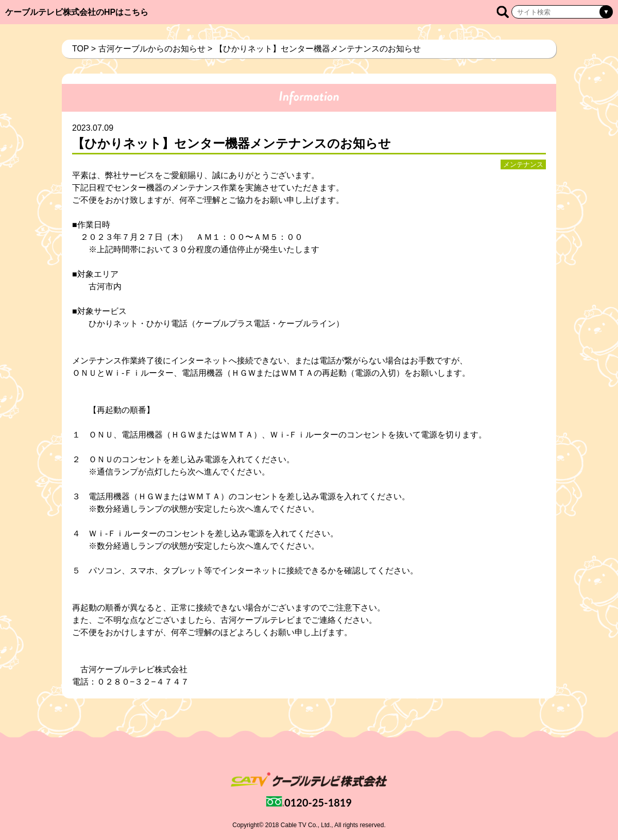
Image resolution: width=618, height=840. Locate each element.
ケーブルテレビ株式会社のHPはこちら (77, 12)
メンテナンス (523, 164)
